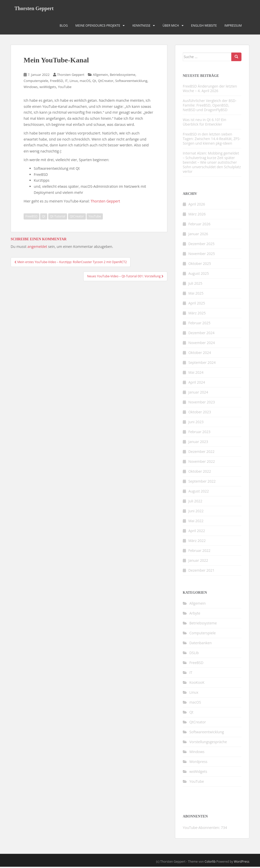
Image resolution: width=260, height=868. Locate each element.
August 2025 (199, 275)
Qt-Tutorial (58, 217)
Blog (64, 27)
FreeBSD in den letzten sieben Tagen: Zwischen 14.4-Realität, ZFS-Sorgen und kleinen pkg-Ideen (212, 140)
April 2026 (197, 205)
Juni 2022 (196, 512)
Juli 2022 (195, 502)
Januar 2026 (198, 235)
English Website (204, 27)
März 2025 (197, 314)
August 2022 (199, 492)
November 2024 (202, 344)
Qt (94, 82)
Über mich (171, 27)
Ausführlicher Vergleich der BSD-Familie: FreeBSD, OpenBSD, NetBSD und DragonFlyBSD (210, 106)
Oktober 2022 (200, 473)
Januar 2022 (198, 562)
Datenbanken (201, 644)
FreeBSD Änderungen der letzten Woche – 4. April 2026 (210, 89)
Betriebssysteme (123, 76)
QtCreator (106, 82)
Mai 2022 (196, 522)
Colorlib (210, 863)
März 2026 (197, 215)
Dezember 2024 (201, 334)
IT (66, 82)
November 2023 (202, 403)
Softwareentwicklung (131, 82)
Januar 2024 (198, 393)
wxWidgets (48, 88)
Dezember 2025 (201, 245)
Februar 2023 (199, 433)
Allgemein (100, 76)
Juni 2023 (196, 423)
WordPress (242, 863)
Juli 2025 (195, 285)
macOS (85, 82)
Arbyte (195, 614)
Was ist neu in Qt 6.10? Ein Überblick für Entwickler (205, 123)
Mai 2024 (196, 374)
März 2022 (197, 542)
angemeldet (37, 248)
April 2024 (197, 384)
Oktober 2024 (200, 354)
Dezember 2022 (201, 453)
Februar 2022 (199, 552)
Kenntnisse (141, 27)
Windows (31, 88)
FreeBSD (57, 82)
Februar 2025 (199, 324)
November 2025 (202, 255)
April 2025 (197, 304)
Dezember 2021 (201, 572)
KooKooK (197, 683)
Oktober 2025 (200, 265)
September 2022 (202, 482)
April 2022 (197, 532)
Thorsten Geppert (34, 9)
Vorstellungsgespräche (208, 743)
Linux (74, 82)
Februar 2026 (199, 225)
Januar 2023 (198, 443)
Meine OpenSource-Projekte (98, 27)
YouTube (65, 88)
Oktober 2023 (200, 413)
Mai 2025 (196, 294)
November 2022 (202, 463)
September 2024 (202, 364)
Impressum (233, 27)
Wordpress (198, 763)
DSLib (194, 654)
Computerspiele (36, 82)
